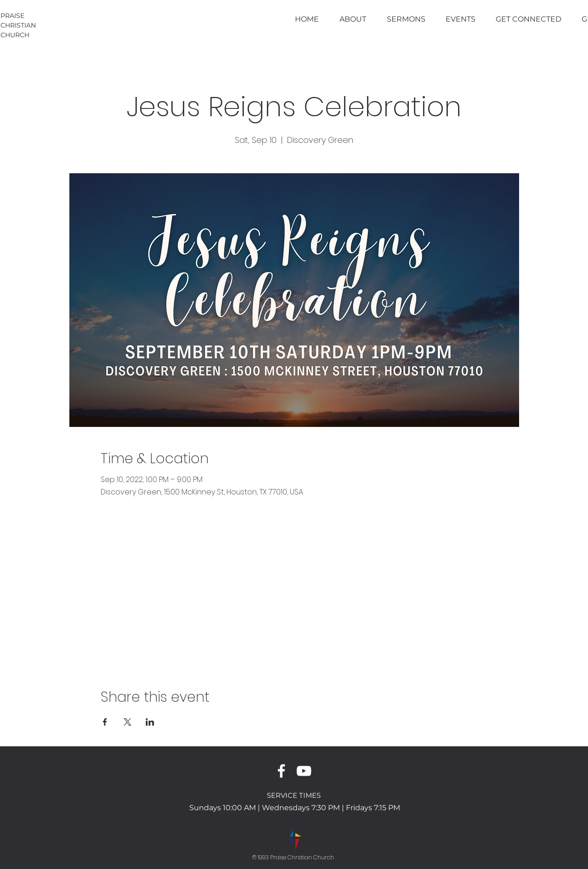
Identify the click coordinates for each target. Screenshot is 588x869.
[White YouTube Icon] (304, 771)
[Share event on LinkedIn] (150, 722)
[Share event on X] (127, 722)
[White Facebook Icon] (281, 771)
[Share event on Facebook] (105, 722)
